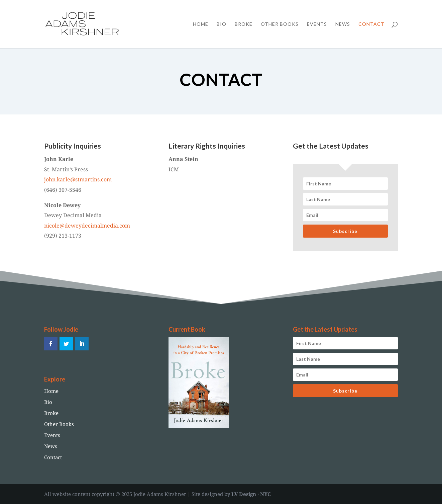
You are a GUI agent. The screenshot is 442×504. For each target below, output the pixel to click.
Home (201, 24)
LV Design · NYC (251, 494)
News (343, 24)
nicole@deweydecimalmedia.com (87, 226)
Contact (371, 24)
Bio (222, 24)
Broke (244, 24)
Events (317, 24)
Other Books (280, 24)
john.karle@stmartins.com (78, 179)
